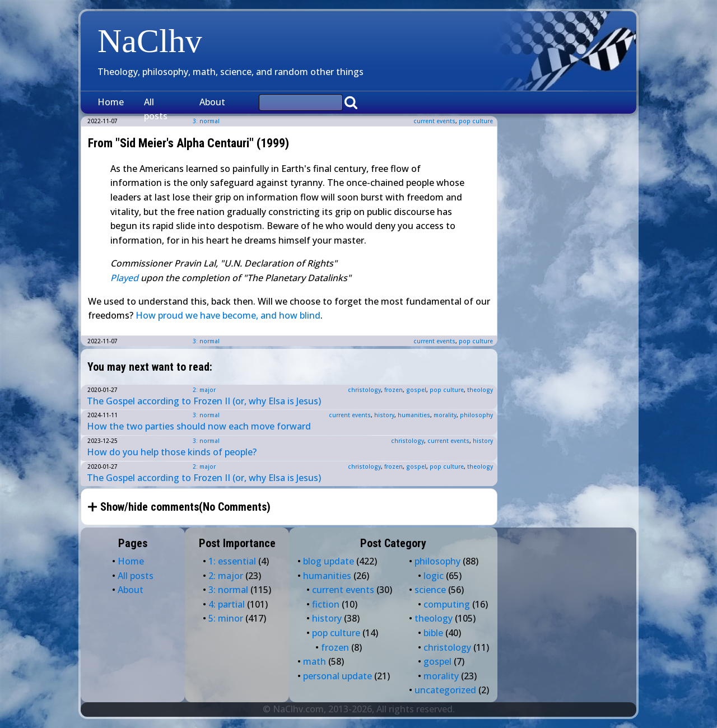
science (430, 590)
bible (433, 633)
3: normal (206, 341)
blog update (329, 561)
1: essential (232, 561)
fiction (326, 604)
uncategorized (445, 690)
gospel (416, 390)
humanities (414, 415)
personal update (337, 676)
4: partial (227, 604)
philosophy (476, 415)
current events (434, 121)
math (315, 661)
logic (434, 576)
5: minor (226, 618)
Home (111, 102)
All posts (156, 109)
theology (480, 390)
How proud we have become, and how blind (228, 315)
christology (364, 390)
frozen (394, 390)
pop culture (476, 121)
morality (445, 415)
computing (447, 604)
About (212, 102)
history (384, 415)
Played (124, 278)
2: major (204, 390)
